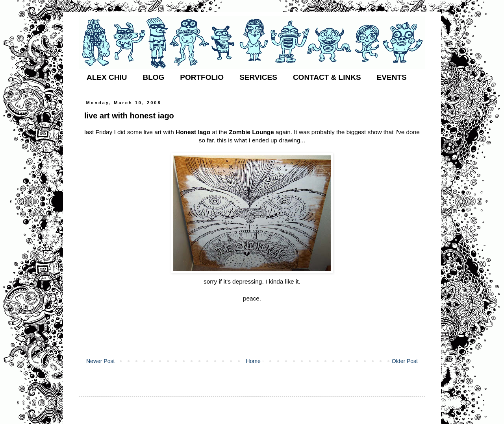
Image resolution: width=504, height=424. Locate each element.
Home (253, 361)
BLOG (153, 77)
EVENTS (392, 77)
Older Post (405, 361)
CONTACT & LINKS (327, 77)
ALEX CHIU (107, 77)
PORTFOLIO (202, 77)
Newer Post (100, 361)
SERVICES (258, 77)
